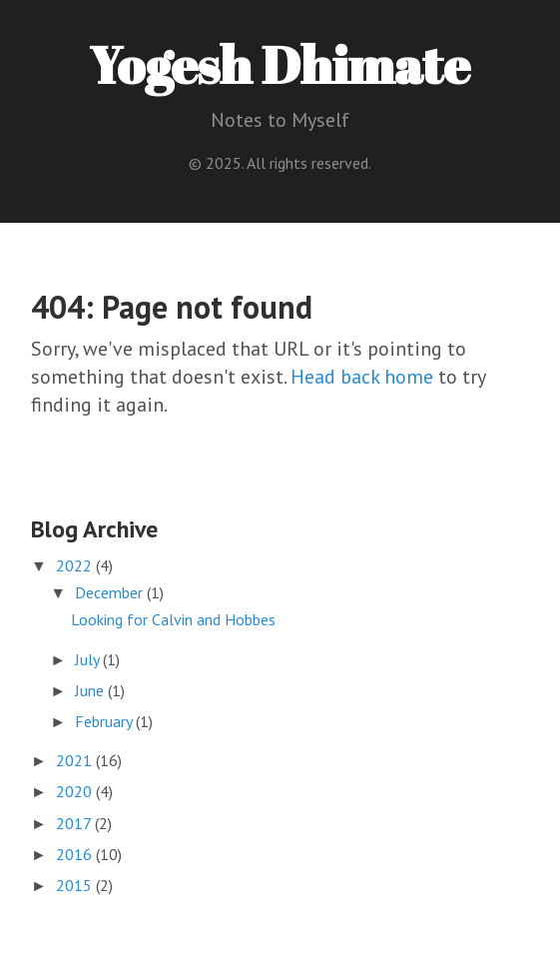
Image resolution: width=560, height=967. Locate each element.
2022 (76, 565)
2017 (75, 823)
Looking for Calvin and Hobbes (173, 619)
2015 (76, 885)
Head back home (362, 377)
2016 (76, 854)
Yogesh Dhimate (280, 64)
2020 (76, 791)
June (91, 690)
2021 (76, 760)
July (89, 659)
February (105, 721)
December (111, 592)
